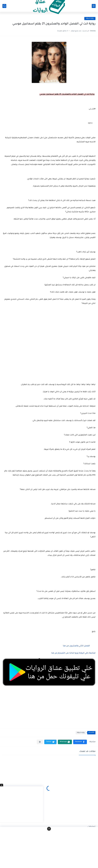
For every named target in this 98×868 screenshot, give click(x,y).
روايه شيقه (90, 18)
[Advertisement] (49, 354)
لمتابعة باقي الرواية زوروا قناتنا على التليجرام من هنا (73, 653)
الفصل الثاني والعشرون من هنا (76, 646)
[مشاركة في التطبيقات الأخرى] (40, 742)
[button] (80, 742)
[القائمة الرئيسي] (94, 6)
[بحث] (4, 6)
